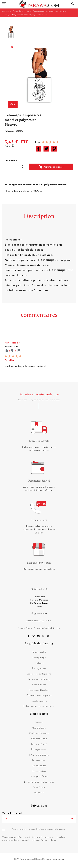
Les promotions (39, 771)
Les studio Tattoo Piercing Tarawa (39, 782)
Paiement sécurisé (39, 744)
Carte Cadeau (39, 787)
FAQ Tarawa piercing (39, 755)
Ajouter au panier (51, 167)
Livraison (39, 723)
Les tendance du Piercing (39, 679)
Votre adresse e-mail (12, 813)
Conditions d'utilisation (39, 733)
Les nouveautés (39, 766)
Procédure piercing (39, 701)
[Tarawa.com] (39, 4)
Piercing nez (39, 663)
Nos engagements (39, 750)
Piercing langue (39, 669)
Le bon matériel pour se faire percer (39, 706)
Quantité (11, 161)
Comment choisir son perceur (39, 696)
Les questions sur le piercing (39, 674)
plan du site (59, 859)
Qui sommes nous (39, 739)
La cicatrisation (39, 685)
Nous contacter (39, 760)
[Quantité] (15, 166)
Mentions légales (39, 728)
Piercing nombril (39, 652)
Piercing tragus (39, 658)
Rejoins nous (39, 793)
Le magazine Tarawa (39, 777)
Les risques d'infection (39, 690)
